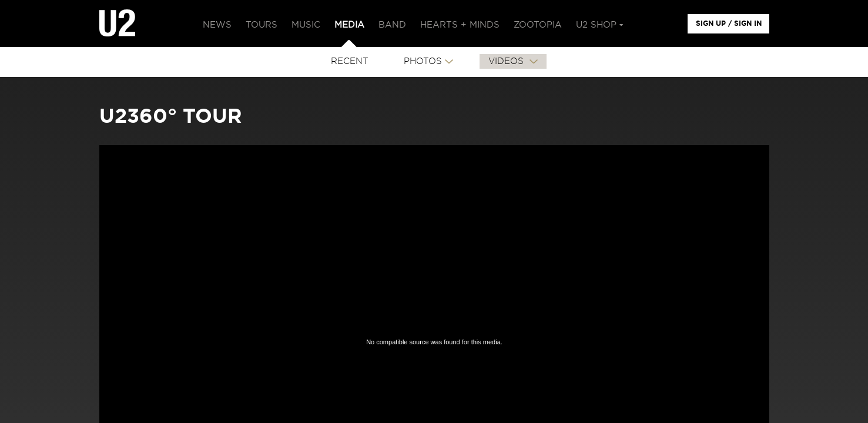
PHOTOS (423, 61)
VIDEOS (507, 61)
